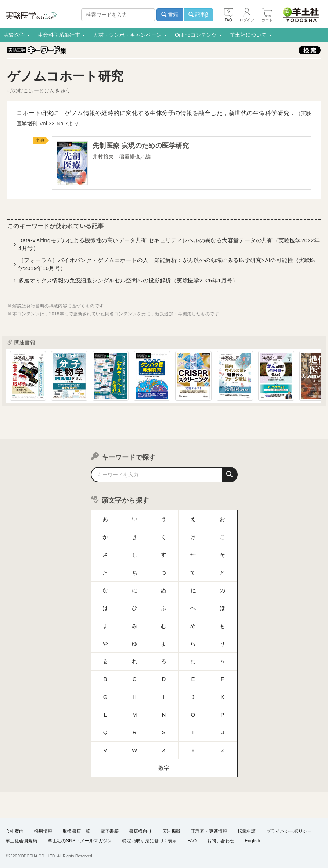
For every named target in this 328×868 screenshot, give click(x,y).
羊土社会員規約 (21, 841)
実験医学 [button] (17, 35)
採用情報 (43, 831)
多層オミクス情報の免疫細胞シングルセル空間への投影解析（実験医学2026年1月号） (128, 282)
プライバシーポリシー (289, 831)
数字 (164, 706)
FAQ (192, 841)
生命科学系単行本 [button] (62, 35)
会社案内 (15, 831)
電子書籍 (110, 831)
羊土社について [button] (251, 35)
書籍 (170, 15)
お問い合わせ (221, 841)
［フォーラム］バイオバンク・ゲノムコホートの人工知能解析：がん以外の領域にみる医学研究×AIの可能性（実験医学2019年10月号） (167, 265)
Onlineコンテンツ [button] (199, 35)
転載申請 (247, 831)
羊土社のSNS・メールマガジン (80, 841)
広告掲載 (172, 831)
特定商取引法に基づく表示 (150, 841)
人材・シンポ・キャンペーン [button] (130, 35)
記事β (198, 15)
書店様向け (140, 831)
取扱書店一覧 (76, 831)
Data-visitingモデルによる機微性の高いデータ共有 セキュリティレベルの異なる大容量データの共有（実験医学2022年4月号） (169, 246)
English (252, 841)
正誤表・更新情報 (209, 831)
